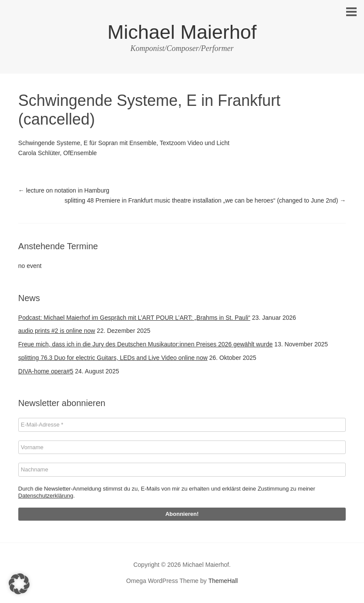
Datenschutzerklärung (46, 496)
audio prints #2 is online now (57, 331)
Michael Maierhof (182, 32)
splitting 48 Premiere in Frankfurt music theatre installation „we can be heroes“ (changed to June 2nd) (205, 200)
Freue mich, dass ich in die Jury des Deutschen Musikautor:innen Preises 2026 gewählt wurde (145, 344)
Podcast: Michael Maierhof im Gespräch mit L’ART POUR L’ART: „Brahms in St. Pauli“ (134, 318)
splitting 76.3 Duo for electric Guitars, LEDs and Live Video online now (113, 358)
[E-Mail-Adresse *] (182, 425)
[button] (19, 584)
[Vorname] (182, 447)
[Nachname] (182, 470)
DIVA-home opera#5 (46, 371)
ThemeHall (223, 581)
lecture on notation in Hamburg (64, 190)
